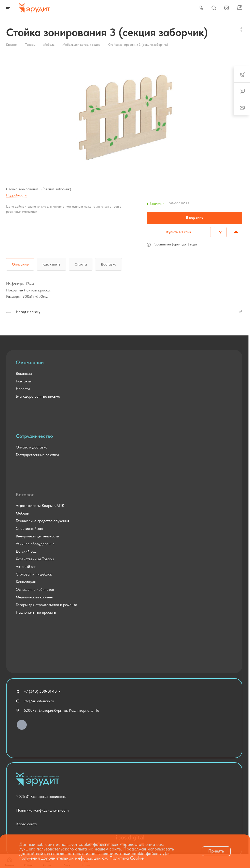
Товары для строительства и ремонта (46, 605)
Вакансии (24, 374)
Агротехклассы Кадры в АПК (40, 506)
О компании (30, 362)
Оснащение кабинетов (35, 590)
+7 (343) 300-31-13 (40, 691)
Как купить (52, 264)
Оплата (81, 264)
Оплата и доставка (32, 447)
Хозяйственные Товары (35, 559)
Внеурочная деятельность (37, 536)
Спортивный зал (29, 529)
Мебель (22, 513)
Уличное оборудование (35, 544)
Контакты (24, 381)
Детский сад (26, 551)
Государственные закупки (37, 455)
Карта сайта (26, 824)
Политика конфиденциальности (43, 810)
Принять (216, 851)
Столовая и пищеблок (34, 574)
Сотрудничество (34, 436)
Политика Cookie (127, 858)
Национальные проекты (36, 612)
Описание (20, 264)
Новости (23, 389)
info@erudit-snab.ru (39, 701)
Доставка (109, 264)
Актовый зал (26, 567)
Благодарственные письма (38, 396)
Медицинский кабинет (35, 597)
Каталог (25, 494)
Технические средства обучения (42, 521)
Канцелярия (26, 582)
